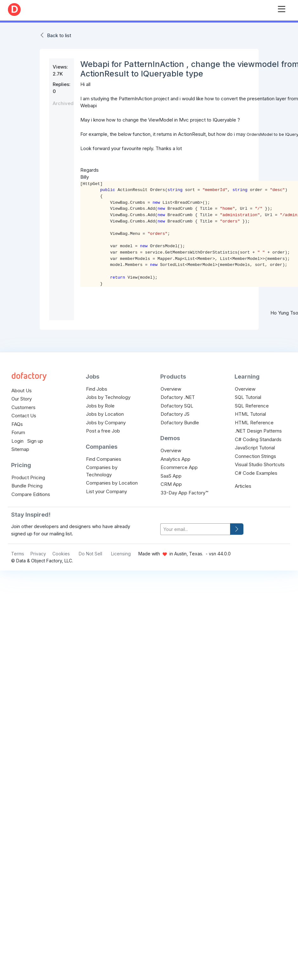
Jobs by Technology (108, 397)
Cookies (61, 554)
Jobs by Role (100, 406)
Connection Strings (255, 456)
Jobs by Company (106, 423)
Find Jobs (97, 389)
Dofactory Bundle (180, 423)
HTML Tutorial (250, 414)
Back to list (59, 35)
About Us (22, 391)
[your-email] (195, 529)
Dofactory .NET (178, 397)
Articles (243, 486)
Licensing (121, 554)
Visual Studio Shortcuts (260, 464)
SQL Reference (252, 406)
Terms (18, 554)
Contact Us (24, 416)
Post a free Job (103, 431)
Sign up (35, 441)
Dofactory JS (175, 414)
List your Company (106, 491)
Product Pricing (28, 477)
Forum (18, 432)
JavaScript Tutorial (255, 448)
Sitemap (20, 449)
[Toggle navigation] (281, 8)
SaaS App (171, 476)
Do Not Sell (90, 554)
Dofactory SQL (177, 406)
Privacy (38, 554)
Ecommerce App (179, 467)
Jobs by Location (105, 414)
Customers (23, 407)
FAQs (17, 424)
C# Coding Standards (258, 439)
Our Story (22, 399)
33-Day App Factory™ (184, 493)
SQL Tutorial (248, 397)
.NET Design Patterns (258, 431)
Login (17, 441)
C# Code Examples (256, 473)
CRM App (171, 484)
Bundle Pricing (27, 486)
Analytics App (175, 459)
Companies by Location (112, 483)
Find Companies (104, 459)
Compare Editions (31, 494)
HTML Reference (254, 423)
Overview (171, 389)
